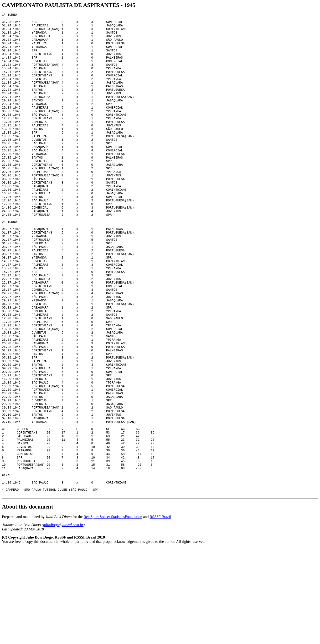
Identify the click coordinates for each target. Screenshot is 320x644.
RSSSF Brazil (160, 613)
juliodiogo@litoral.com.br (63, 621)
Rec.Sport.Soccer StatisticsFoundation (113, 613)
